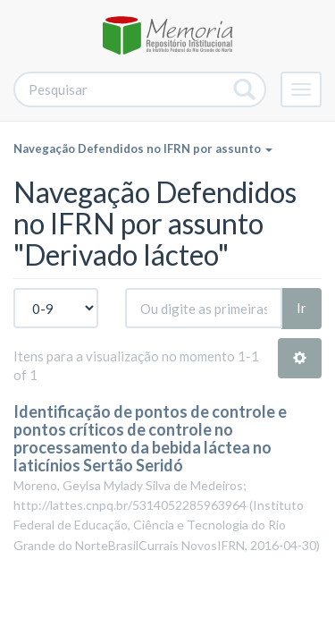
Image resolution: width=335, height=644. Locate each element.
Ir (301, 308)
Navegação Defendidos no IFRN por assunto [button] (143, 148)
